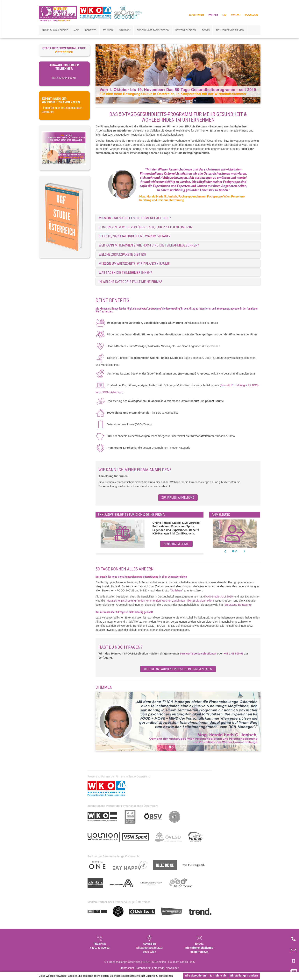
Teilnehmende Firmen (230, 30)
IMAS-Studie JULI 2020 (218, 597)
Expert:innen (196, 15)
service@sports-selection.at (198, 654)
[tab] (178, 218)
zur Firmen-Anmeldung (178, 498)
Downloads (252, 15)
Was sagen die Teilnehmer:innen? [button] (125, 272)
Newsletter (172, 968)
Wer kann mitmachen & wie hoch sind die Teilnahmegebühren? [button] (149, 245)
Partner (213, 15)
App (77, 30)
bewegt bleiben (185, 30)
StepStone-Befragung (238, 605)
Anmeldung (221, 515)
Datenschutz (143, 968)
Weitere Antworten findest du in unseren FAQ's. (178, 669)
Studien (108, 30)
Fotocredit (158, 968)
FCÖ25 (206, 30)
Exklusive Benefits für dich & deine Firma (131, 515)
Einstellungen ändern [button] (244, 976)
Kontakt (236, 15)
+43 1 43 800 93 (233, 654)
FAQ (224, 15)
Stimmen (125, 30)
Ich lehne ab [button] (218, 976)
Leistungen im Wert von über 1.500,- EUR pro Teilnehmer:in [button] (145, 227)
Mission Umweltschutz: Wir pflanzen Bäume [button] (134, 264)
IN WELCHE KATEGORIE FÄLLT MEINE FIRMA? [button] (130, 282)
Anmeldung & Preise (55, 30)
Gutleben (176, 590)
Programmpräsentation (153, 30)
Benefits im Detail (176, 544)
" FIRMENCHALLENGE (55, 21)
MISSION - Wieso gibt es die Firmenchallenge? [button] (135, 218)
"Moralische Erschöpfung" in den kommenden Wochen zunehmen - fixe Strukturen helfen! (160, 601)
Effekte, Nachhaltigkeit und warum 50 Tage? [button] (135, 236)
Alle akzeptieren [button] (195, 976)
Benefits (91, 30)
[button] (225, 551)
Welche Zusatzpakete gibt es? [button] (122, 254)
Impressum (127, 968)
